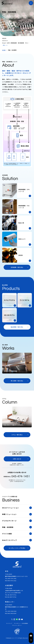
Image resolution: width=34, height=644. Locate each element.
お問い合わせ (17, 459)
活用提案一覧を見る (17, 267)
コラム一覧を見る (17, 435)
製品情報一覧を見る (17, 327)
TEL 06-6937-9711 (11, 595)
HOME (4, 50)
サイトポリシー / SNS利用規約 (21, 623)
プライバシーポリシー (17, 625)
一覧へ (4, 45)
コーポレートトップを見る (17, 548)
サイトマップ (9, 623)
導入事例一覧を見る (17, 381)
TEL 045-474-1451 (11, 578)
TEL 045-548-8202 (11, 611)
